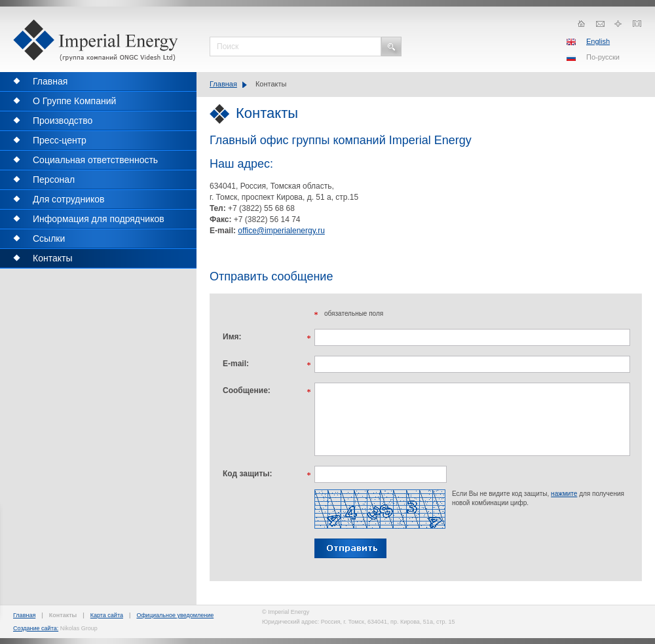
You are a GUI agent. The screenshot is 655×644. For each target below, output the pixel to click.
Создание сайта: (36, 628)
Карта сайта (107, 615)
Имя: (232, 337)
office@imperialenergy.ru (281, 231)
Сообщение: (247, 390)
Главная (223, 84)
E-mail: (236, 364)
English (598, 41)
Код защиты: (248, 474)
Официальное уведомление (175, 615)
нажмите (564, 494)
